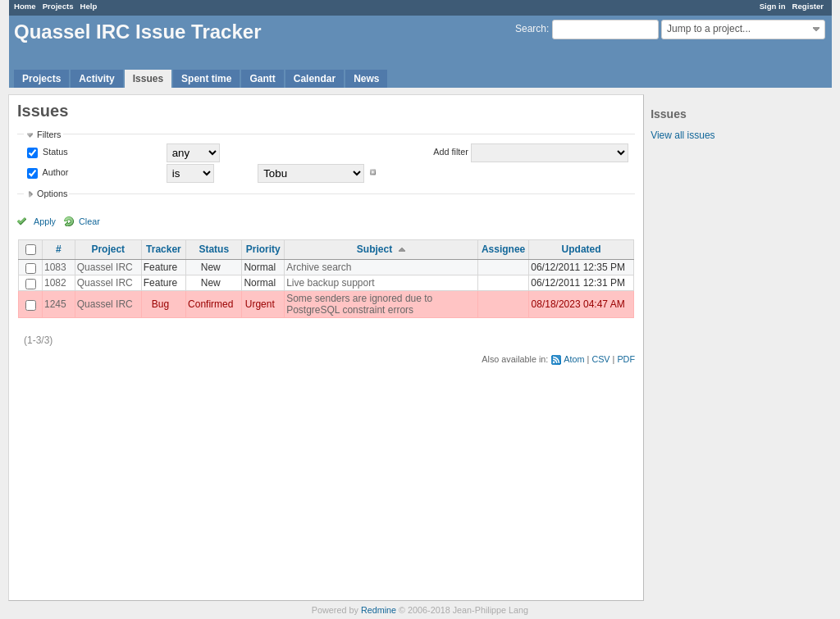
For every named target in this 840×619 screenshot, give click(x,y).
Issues (148, 79)
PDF (626, 359)
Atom (574, 359)
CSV (600, 359)
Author (54, 172)
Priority (263, 249)
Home (25, 6)
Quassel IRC (105, 267)
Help (89, 6)
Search (531, 29)
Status (54, 152)
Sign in (773, 6)
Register (808, 6)
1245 (55, 304)
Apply (45, 221)
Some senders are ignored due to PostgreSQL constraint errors (359, 304)
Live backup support (330, 283)
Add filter (451, 152)
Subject (374, 249)
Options (52, 193)
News (366, 79)
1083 (55, 267)
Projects (58, 6)
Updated (582, 249)
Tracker (164, 249)
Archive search (319, 267)
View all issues (682, 135)
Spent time (206, 79)
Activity (96, 79)
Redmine (379, 610)
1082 (55, 283)
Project (108, 249)
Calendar (315, 79)
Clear (89, 221)
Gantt (262, 79)
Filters (49, 134)
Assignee (503, 249)
